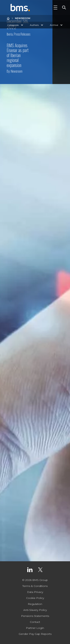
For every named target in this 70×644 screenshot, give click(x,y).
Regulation (35, 604)
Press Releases (22, 34)
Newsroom (23, 18)
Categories (16, 25)
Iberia (10, 34)
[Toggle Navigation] (55, 7)
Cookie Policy (35, 598)
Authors (37, 25)
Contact (35, 622)
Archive (57, 25)
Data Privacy (35, 592)
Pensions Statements (35, 616)
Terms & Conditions (35, 586)
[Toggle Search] (63, 7)
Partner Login (35, 628)
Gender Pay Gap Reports (35, 634)
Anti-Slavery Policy (35, 610)
